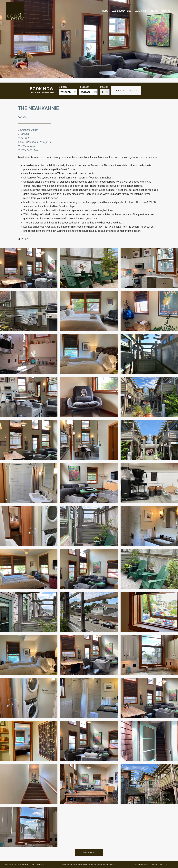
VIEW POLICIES (89, 852)
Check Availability (126, 91)
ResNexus (110, 864)
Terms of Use (156, 864)
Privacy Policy (141, 864)
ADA (167, 864)
